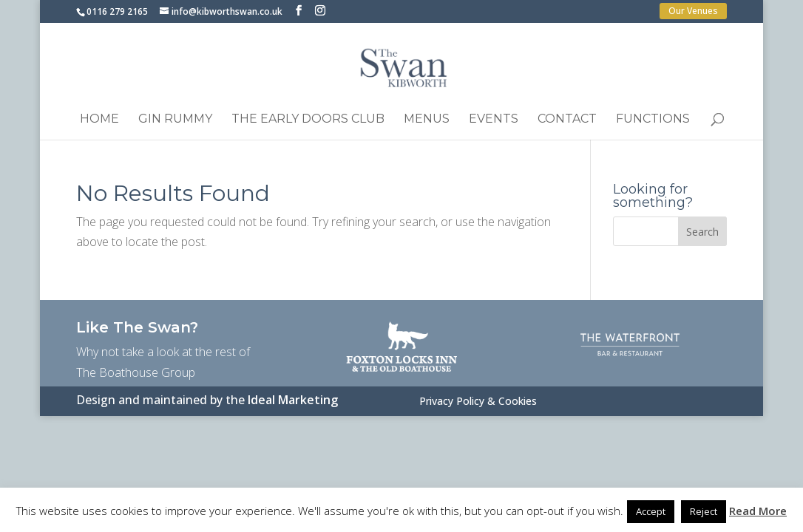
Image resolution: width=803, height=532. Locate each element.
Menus (427, 120)
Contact (567, 120)
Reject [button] (704, 511)
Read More (758, 511)
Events (494, 120)
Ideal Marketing (293, 400)
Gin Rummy (175, 120)
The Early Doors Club (308, 120)
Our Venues (693, 11)
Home (99, 120)
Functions (653, 120)
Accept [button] (651, 511)
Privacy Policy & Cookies (478, 402)
